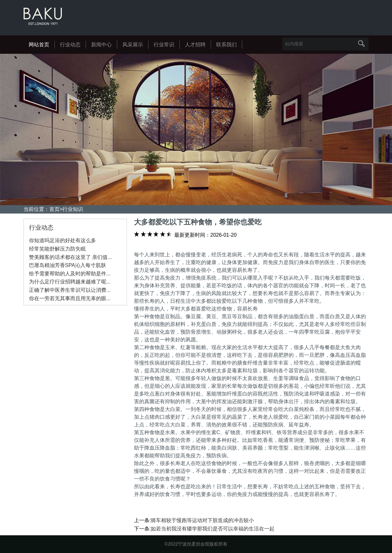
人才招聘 (195, 45)
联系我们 (226, 45)
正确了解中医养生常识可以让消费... (70, 290)
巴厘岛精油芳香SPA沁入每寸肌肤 (67, 265)
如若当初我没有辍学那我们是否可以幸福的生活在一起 (213, 529)
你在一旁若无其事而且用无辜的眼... (70, 298)
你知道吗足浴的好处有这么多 (62, 240)
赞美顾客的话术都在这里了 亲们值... (71, 257)
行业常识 (164, 45)
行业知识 (73, 209)
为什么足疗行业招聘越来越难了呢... (70, 282)
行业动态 (70, 45)
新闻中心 (101, 45)
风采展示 (133, 45)
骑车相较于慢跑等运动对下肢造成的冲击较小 (202, 520)
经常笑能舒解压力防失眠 (57, 249)
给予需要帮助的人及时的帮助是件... (70, 274)
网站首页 (39, 45)
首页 (54, 209)
